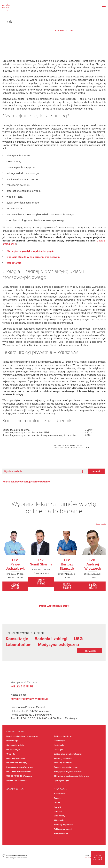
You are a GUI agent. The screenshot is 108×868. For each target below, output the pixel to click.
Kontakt (57, 807)
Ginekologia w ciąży (15, 745)
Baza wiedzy (59, 816)
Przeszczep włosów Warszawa (20, 767)
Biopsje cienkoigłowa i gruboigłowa (22, 736)
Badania (58, 798)
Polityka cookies (61, 834)
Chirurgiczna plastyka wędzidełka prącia (72, 776)
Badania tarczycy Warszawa (66, 767)
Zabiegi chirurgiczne (63, 736)
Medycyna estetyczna (58, 645)
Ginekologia (59, 741)
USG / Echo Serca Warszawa (19, 772)
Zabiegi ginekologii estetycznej (68, 754)
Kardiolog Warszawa (63, 763)
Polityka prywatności (63, 829)
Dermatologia (12, 741)
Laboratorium (19, 645)
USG (78, 639)
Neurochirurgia (13, 750)
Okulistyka (59, 750)
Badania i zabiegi (51, 639)
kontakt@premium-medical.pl (29, 699)
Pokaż (96, 471)
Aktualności (59, 820)
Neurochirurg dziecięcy (17, 763)
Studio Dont (89, 858)
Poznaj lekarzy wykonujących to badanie (26, 482)
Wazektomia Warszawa (16, 781)
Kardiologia (59, 745)
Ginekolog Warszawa (16, 758)
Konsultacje (17, 639)
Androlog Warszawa (63, 758)
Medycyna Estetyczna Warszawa (68, 772)
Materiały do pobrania (64, 825)
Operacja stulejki (61, 781)
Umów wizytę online (98, 858)
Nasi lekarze (59, 794)
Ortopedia (11, 754)
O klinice (58, 812)
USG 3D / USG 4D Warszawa (19, 776)
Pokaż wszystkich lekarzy (54, 606)
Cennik (57, 803)
